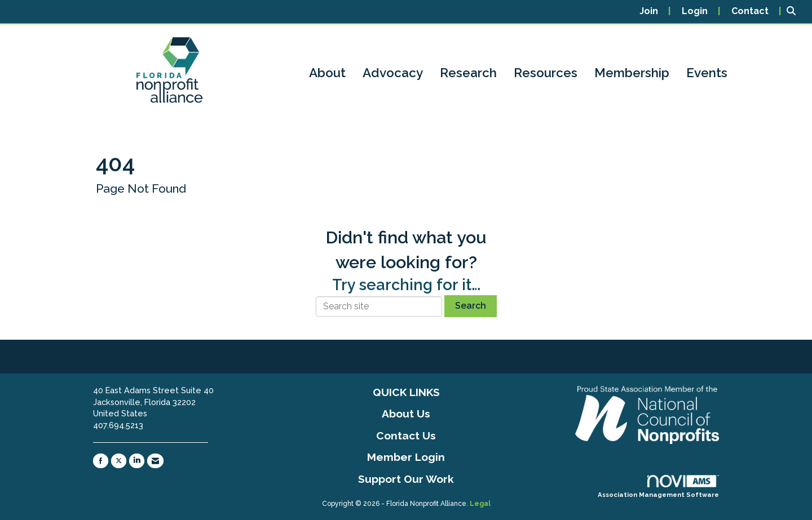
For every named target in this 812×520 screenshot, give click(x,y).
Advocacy (393, 73)
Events (707, 73)
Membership (632, 73)
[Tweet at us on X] (119, 461)
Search (471, 306)
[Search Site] (795, 12)
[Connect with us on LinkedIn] (137, 461)
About (327, 73)
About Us (406, 414)
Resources (546, 73)
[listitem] (655, 12)
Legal (480, 504)
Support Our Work (406, 479)
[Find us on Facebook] (101, 461)
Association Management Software (658, 487)
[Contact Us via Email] (155, 461)
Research (468, 73)
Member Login (406, 457)
